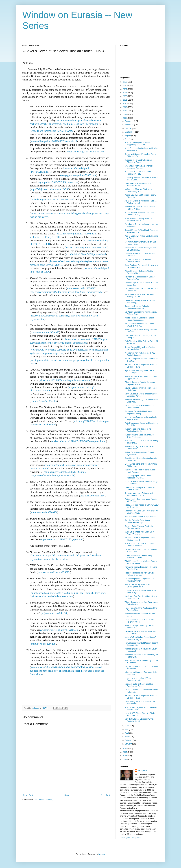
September (130, 132)
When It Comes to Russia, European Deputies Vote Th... (140, 383)
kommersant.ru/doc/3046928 (45, 332)
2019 (125, 107)
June (127, 726)
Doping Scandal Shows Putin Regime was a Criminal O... (140, 348)
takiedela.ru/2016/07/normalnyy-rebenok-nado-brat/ (65, 380)
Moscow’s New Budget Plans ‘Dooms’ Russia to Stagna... (140, 638)
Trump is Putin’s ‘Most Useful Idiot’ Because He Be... (139, 184)
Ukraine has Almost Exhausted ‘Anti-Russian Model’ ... (140, 407)
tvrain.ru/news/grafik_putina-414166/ (86, 152)
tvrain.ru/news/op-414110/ (44, 401)
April (127, 733)
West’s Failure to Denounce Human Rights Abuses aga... (139, 319)
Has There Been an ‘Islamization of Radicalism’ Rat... (139, 173)
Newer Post (28, 795)
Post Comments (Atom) (43, 800)
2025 (125, 85)
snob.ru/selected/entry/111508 (45, 237)
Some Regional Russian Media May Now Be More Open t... (141, 266)
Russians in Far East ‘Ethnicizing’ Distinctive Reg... (138, 161)
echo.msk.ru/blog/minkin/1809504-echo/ (77, 234)
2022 (125, 96)
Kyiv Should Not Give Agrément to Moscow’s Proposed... (138, 167)
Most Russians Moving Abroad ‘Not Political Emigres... (139, 574)
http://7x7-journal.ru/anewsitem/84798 (50, 189)
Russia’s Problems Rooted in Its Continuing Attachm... (138, 430)
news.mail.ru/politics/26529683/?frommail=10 (54, 141)
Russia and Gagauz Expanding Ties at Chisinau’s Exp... (140, 155)
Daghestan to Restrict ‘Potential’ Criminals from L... (138, 260)
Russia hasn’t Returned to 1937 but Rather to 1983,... (139, 214)
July (127, 139)
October (129, 128)
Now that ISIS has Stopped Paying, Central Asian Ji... (139, 720)
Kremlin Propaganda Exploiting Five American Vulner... (139, 580)
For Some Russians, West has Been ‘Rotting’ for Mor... (139, 296)
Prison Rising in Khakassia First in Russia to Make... (138, 272)
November (130, 125)
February (129, 740)
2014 (125, 752)
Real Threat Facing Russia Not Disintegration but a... (137, 586)
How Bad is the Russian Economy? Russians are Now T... (139, 545)
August (128, 136)
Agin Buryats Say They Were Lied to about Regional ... (139, 372)
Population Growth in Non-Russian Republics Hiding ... (139, 412)
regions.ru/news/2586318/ (54, 613)
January (129, 744)
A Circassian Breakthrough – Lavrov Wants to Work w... (139, 325)
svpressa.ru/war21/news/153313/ (54, 572)
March (128, 737)
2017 (125, 114)
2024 (125, 89)
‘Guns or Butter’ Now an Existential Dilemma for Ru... (139, 527)
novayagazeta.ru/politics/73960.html (78, 175)
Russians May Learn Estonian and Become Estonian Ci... (139, 494)
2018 (125, 111)
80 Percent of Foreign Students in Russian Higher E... (138, 190)
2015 (125, 749)
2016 (125, 118)
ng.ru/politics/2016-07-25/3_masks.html (58, 182)
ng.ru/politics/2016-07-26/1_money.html (86, 254)
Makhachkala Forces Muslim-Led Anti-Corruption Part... (140, 278)
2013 (125, 756)
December (130, 121)
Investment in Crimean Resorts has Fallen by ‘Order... (139, 621)
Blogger (102, 854)
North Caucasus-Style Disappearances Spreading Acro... (141, 395)
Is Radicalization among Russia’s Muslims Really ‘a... (138, 220)
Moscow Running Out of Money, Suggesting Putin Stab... (138, 143)
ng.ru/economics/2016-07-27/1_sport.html (62, 539)
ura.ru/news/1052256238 (43, 644)
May (127, 729)
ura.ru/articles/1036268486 (44, 512)
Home (67, 795)
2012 (125, 759)
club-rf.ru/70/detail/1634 (92, 496)
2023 (125, 93)
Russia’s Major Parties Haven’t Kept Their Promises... (139, 436)
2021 (125, 100)
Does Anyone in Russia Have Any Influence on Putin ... (138, 556)
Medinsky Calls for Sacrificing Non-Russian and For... (139, 685)
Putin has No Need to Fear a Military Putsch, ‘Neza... (139, 208)
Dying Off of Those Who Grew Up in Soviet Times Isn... (139, 533)
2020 (125, 104)
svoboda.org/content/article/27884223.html (52, 200)
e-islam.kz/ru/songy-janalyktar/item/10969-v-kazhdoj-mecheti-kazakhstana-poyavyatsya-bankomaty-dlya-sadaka (67, 556)
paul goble (142, 770)
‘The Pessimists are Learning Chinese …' (142, 517)
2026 (125, 82)
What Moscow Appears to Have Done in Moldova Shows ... (141, 562)
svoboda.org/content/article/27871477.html (52, 131)
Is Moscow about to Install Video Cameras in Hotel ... (138, 679)
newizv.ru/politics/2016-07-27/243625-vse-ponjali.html (79, 441)
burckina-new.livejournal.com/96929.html (86, 248)
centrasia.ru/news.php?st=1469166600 (59, 630)
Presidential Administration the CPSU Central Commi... (140, 354)
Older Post (106, 795)
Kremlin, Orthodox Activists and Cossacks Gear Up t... (137, 521)
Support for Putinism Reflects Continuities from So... (136, 307)
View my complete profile (130, 838)
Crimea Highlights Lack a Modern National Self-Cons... (138, 477)
